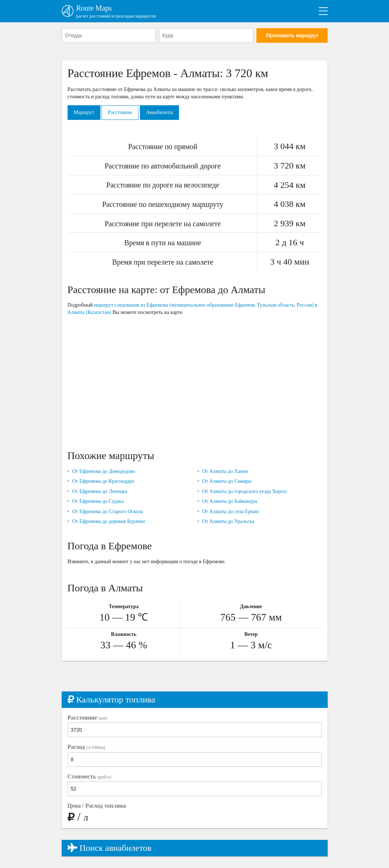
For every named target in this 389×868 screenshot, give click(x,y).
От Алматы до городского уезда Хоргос (245, 491)
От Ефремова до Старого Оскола (107, 511)
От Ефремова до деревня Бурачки (108, 521)
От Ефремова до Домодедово (104, 471)
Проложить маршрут (292, 35)
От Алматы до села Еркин (230, 511)
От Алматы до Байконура (230, 501)
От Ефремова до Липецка (100, 491)
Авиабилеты (160, 112)
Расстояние (120, 112)
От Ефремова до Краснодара (103, 481)
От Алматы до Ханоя (225, 471)
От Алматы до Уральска (228, 521)
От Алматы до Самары (227, 481)
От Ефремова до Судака (98, 501)
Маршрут (84, 112)
